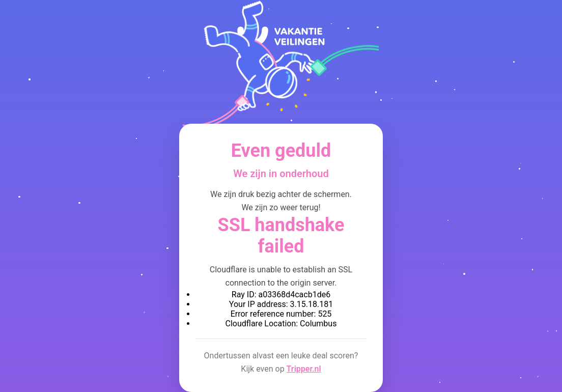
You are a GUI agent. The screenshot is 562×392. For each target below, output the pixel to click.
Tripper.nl (304, 369)
